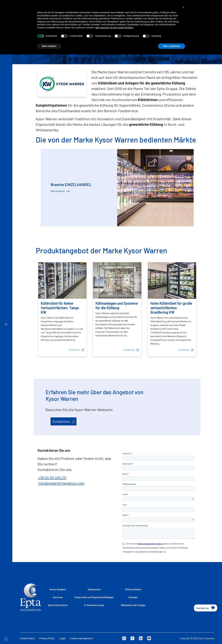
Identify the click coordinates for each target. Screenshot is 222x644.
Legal (62, 638)
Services (58, 597)
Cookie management (82, 638)
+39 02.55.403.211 (52, 478)
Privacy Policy (47, 638)
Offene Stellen (133, 589)
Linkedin (141, 638)
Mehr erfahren (60, 191)
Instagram (124, 638)
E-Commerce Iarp (94, 605)
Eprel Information (58, 605)
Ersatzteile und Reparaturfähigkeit (94, 597)
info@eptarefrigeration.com (61, 483)
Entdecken (76, 350)
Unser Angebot (58, 589)
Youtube (149, 638)
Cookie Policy (27, 638)
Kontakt (133, 597)
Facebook (132, 638)
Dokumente (94, 589)
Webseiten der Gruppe (133, 605)
